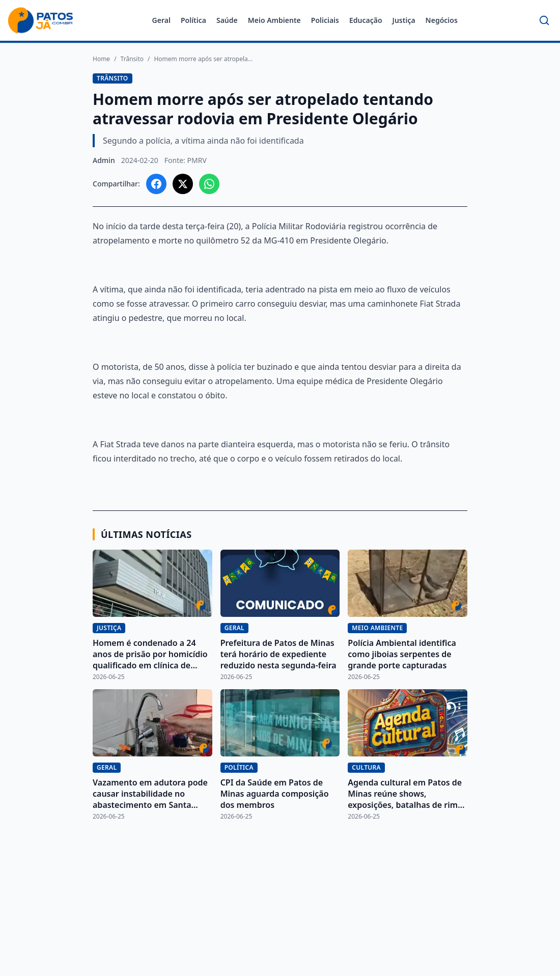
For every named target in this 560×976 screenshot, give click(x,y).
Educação (366, 20)
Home (101, 59)
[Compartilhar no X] (183, 184)
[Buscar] (544, 20)
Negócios (442, 20)
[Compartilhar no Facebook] (156, 184)
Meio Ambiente (274, 20)
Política (193, 20)
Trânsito (132, 59)
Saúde (227, 20)
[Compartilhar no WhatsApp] (209, 184)
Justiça (404, 20)
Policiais (325, 20)
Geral (161, 20)
